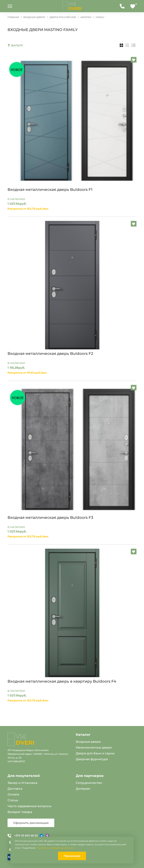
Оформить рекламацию (31, 823)
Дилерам (83, 789)
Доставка (15, 789)
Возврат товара (20, 812)
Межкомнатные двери (94, 748)
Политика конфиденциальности (56, 848)
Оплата (13, 794)
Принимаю (72, 856)
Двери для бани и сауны (95, 753)
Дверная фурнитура (92, 759)
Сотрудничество (89, 783)
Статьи (13, 800)
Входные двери (88, 742)
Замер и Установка (22, 783)
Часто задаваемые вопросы (29, 806)
